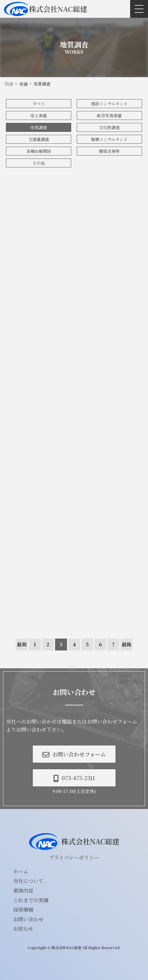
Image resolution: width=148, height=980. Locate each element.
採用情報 (23, 909)
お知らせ (23, 928)
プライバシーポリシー (74, 857)
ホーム (21, 871)
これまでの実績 (31, 900)
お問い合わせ (28, 919)
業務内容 (23, 890)
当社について (28, 881)
